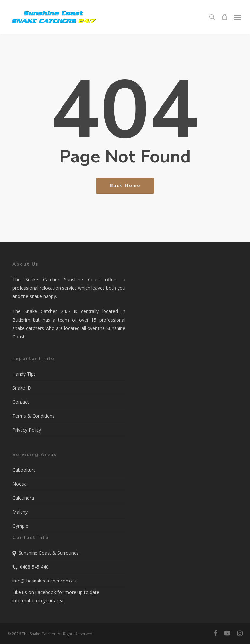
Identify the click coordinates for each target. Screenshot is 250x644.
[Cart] (224, 17)
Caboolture (24, 470)
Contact (21, 402)
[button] (237, 17)
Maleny (20, 512)
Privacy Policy (27, 430)
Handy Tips (24, 374)
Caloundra (23, 498)
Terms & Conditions (34, 416)
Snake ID (22, 388)
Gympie (20, 526)
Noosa (20, 484)
